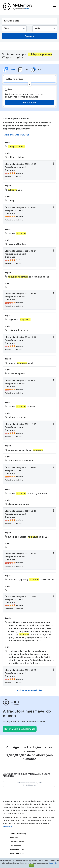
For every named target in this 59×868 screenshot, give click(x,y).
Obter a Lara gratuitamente (20, 729)
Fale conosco (16, 846)
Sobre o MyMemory (18, 834)
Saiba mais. (53, 863)
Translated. (8, 826)
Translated (17, 850)
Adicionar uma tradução (17, 135)
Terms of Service (17, 854)
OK (31, 865)
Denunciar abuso (17, 842)
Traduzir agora (29, 102)
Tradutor (14, 838)
